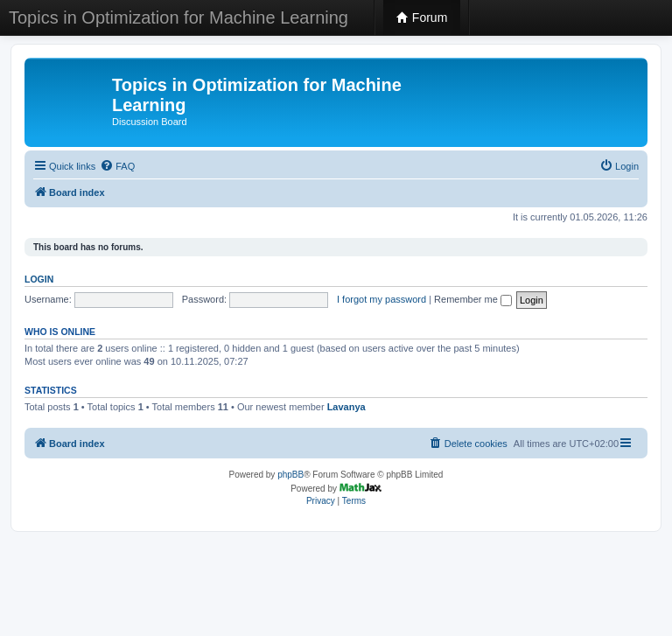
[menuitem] (117, 166)
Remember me (473, 299)
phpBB (290, 475)
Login (39, 279)
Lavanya (346, 407)
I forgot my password (381, 299)
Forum (422, 17)
